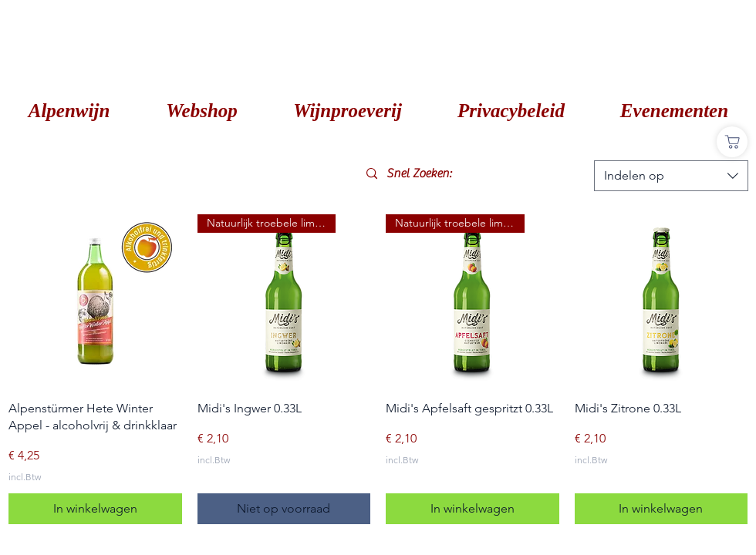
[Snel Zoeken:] (472, 174)
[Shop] (732, 142)
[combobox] (671, 176)
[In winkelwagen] (95, 509)
